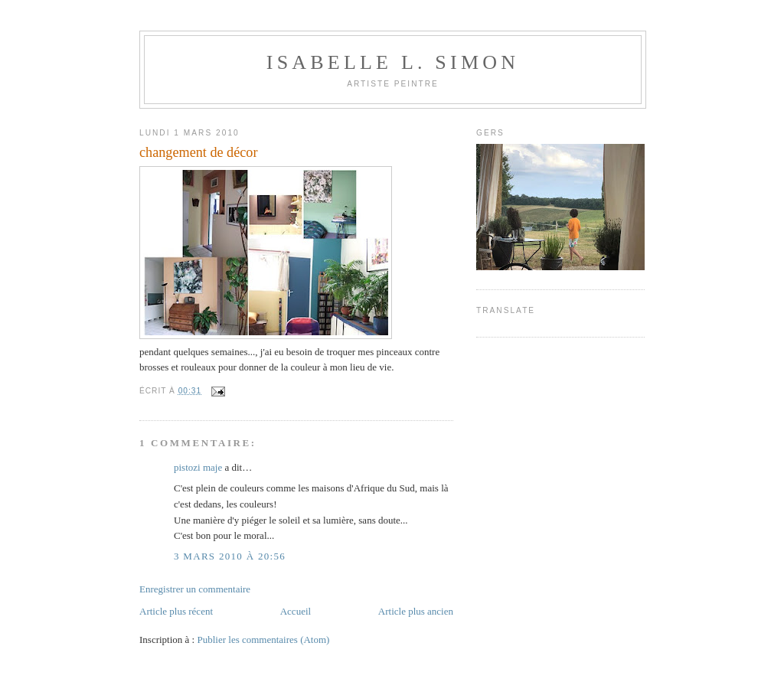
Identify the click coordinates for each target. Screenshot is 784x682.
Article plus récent (176, 611)
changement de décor (199, 152)
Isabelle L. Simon (393, 62)
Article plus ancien (416, 611)
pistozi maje (198, 467)
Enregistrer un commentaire (195, 589)
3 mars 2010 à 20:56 (230, 556)
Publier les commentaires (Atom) (263, 640)
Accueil (296, 611)
